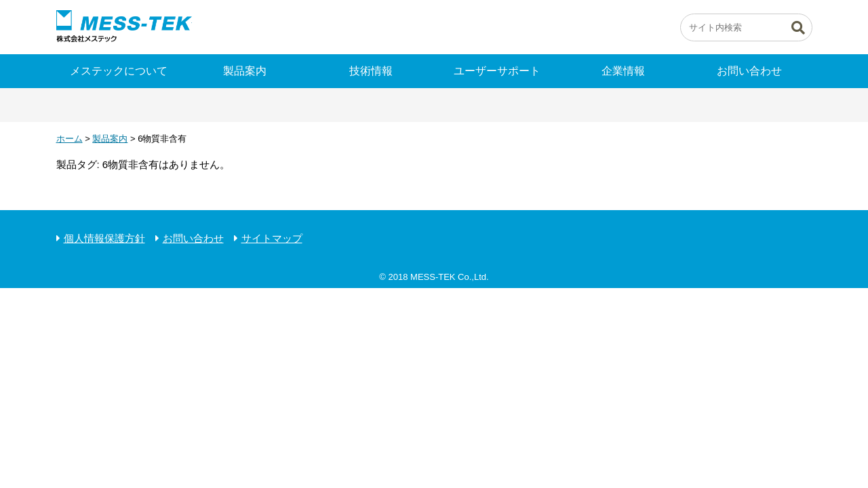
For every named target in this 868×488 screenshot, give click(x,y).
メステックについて (119, 71)
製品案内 (245, 71)
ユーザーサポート (497, 71)
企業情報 (623, 71)
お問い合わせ (749, 71)
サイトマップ (272, 238)
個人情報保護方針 (104, 238)
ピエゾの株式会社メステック (124, 27)
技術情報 (371, 71)
